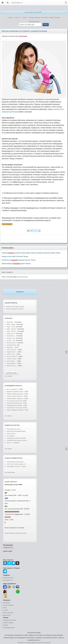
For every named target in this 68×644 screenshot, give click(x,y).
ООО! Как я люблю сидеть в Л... (17, 464)
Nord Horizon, (11, 361)
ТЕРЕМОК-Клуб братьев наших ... (17, 440)
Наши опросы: (11, 482)
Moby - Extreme (12, 329)
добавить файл (12, 373)
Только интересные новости (15, 309)
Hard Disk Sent (11, 345)
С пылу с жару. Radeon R (15, 396)
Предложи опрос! (21, 533)
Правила (6, 625)
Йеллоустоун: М (12, 343)
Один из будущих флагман (15, 410)
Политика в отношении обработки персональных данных (34, 643)
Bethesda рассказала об (14, 403)
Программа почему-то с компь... (17, 466)
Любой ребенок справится (15, 399)
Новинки (8, 318)
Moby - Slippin (11, 324)
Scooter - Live (11, 338)
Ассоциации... (11, 436)
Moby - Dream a (12, 331)
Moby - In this (11, 327)
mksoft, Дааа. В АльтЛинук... (16, 462)
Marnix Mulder (11, 363)
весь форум (8, 449)
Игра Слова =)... (12, 434)
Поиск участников (8, 613)
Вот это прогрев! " (12, 389)
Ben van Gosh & (12, 356)
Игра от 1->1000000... (13, 443)
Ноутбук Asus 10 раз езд (14, 408)
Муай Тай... (10, 322)
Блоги (5, 608)
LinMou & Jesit (11, 359)
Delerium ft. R (11, 334)
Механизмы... (11, 336)
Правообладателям (9, 628)
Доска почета (7, 615)
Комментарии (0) (10, 533)
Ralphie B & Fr (11, 352)
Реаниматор (7, 603)
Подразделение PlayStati (15, 405)
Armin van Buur (11, 350)
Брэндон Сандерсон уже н (15, 392)
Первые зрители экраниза (15, 394)
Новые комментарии (14, 458)
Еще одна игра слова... (14, 429)
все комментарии (10, 472)
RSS (38, 22)
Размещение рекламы (10, 620)
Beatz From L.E (11, 366)
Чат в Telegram (7, 224)
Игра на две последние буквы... (17, 431)
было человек (22, 277)
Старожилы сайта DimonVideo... (17, 438)
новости (18, 386)
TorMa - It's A (11, 354)
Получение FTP (8, 580)
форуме (16, 425)
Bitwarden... (10, 347)
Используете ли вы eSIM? (33, 12)
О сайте (5, 610)
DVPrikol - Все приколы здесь (15, 307)
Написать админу (8, 623)
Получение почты (8, 578)
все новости (8, 416)
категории (32, 22)
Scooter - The (11, 340)
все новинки (8, 376)
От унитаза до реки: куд (14, 401)
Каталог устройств (8, 605)
